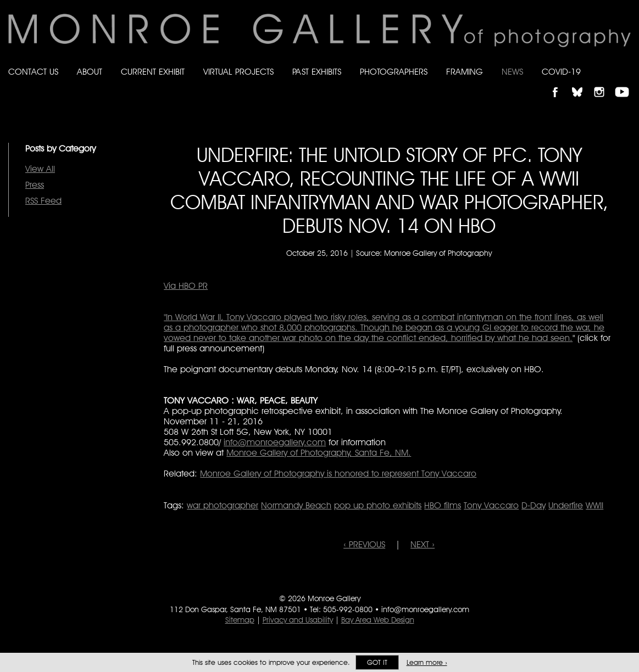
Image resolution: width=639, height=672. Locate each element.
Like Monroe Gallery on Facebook (560, 83)
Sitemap (240, 620)
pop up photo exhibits (378, 505)
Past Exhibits (317, 72)
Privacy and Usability (298, 620)
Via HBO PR (186, 286)
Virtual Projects (238, 72)
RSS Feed (43, 201)
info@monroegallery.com (275, 442)
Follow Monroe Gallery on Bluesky (582, 83)
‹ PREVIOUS (364, 544)
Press (35, 185)
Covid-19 (561, 72)
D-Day (534, 505)
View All (40, 169)
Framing (465, 72)
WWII (594, 505)
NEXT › (423, 544)
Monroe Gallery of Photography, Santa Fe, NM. (319, 453)
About (90, 72)
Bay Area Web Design (378, 620)
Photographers (394, 72)
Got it (377, 662)
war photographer (223, 505)
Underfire (566, 505)
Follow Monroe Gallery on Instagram (604, 83)
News (512, 72)
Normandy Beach (296, 505)
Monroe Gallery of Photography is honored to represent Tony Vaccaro (338, 474)
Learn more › (427, 662)
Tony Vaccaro (491, 505)
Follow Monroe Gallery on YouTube (626, 83)
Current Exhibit (153, 72)
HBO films (443, 505)
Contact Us (33, 72)
